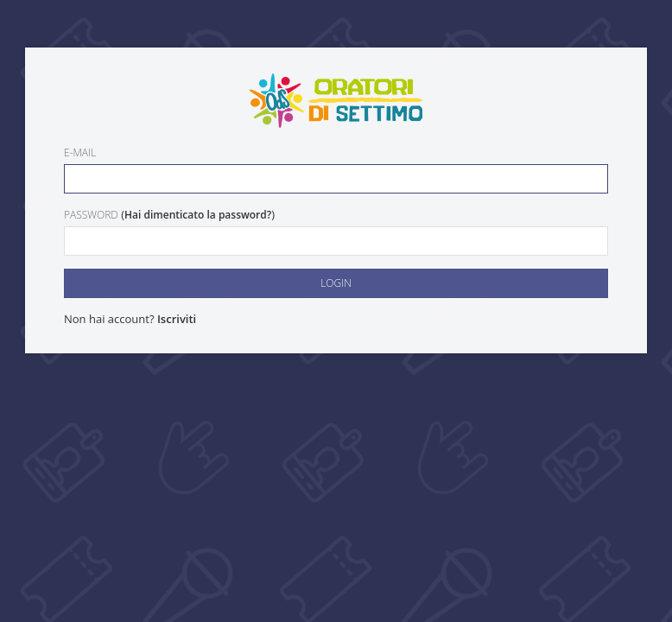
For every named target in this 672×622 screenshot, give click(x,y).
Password (91, 215)
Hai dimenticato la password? (198, 215)
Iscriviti (177, 319)
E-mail (80, 152)
